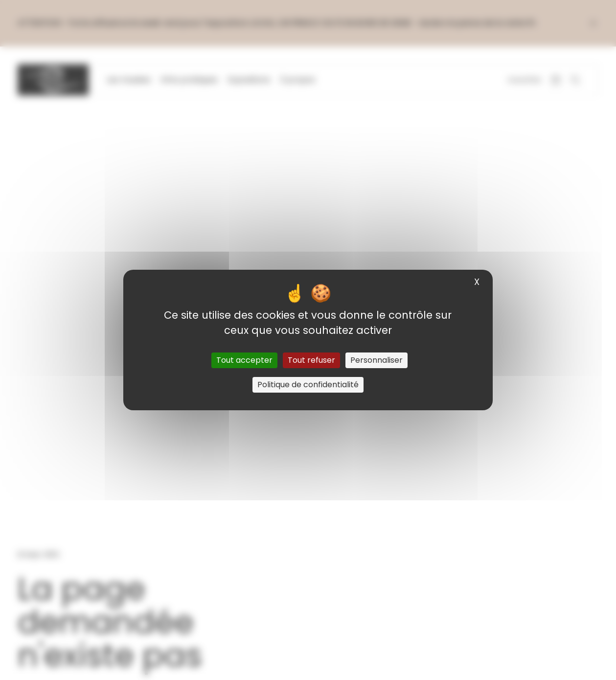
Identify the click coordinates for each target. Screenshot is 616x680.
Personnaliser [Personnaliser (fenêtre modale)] (376, 360)
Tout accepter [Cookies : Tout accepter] (244, 360)
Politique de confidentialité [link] (308, 385)
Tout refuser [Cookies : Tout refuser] (311, 360)
